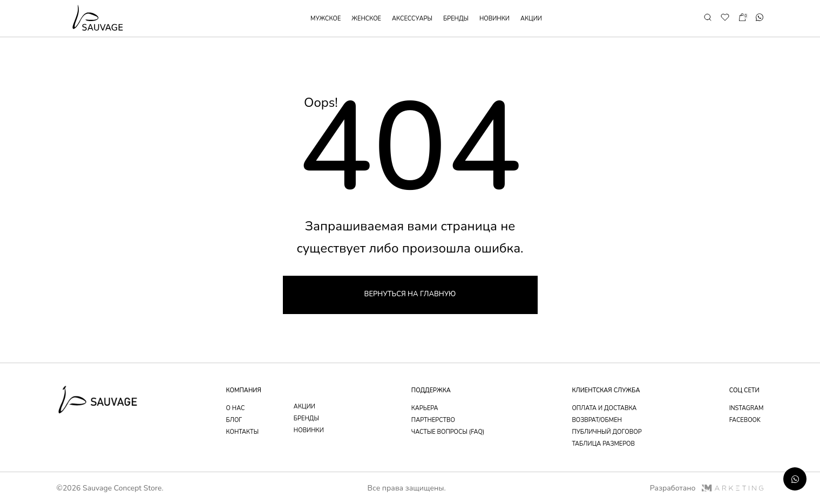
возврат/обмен (597, 420)
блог (234, 420)
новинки (494, 19)
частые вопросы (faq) (448, 432)
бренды (456, 19)
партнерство (433, 420)
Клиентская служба (606, 390)
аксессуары (412, 19)
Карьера (425, 408)
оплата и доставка (604, 408)
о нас (236, 408)
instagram (747, 408)
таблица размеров (603, 444)
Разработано (707, 488)
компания (244, 390)
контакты (243, 432)
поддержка (431, 390)
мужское (326, 19)
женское (366, 19)
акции (531, 19)
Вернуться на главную (410, 294)
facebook (745, 420)
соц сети (744, 390)
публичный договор (606, 432)
